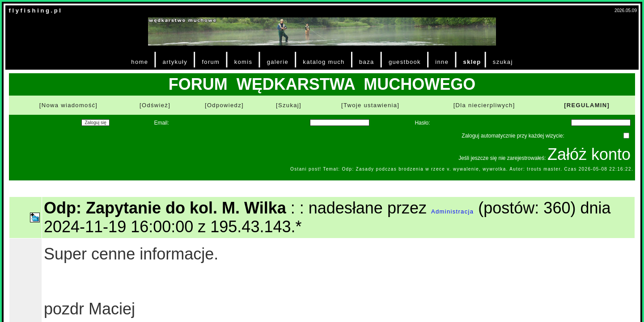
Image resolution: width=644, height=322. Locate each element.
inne (442, 62)
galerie (278, 62)
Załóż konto (589, 154)
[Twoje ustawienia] (370, 105)
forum (211, 62)
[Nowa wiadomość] (68, 105)
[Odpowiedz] (224, 105)
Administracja (452, 211)
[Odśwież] (155, 105)
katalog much (324, 62)
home (140, 62)
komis (244, 62)
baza (367, 62)
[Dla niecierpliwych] (484, 105)
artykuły (175, 62)
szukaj (503, 62)
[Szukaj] (289, 105)
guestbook (405, 62)
